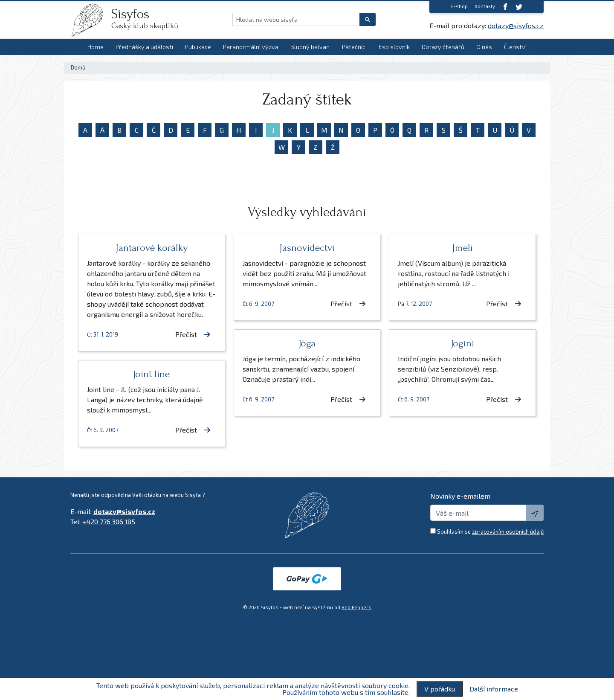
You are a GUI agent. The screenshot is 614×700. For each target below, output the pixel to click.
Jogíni (462, 343)
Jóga (307, 343)
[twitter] (519, 7)
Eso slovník (394, 47)
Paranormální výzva (251, 47)
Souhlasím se (490, 532)
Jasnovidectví (307, 248)
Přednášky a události (144, 47)
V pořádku (440, 689)
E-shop (459, 6)
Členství (515, 47)
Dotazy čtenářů (443, 47)
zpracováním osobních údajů (508, 532)
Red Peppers (356, 607)
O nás (484, 47)
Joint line (151, 374)
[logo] (91, 20)
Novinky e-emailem (460, 496)
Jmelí (462, 248)
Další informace (494, 689)
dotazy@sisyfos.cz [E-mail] (516, 25)
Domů (78, 67)
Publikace (198, 47)
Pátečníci (354, 47)
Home (96, 47)
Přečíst (193, 334)
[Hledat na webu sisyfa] (296, 19)
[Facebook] (505, 7)
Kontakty (485, 6)
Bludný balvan (310, 47)
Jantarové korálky (152, 248)
